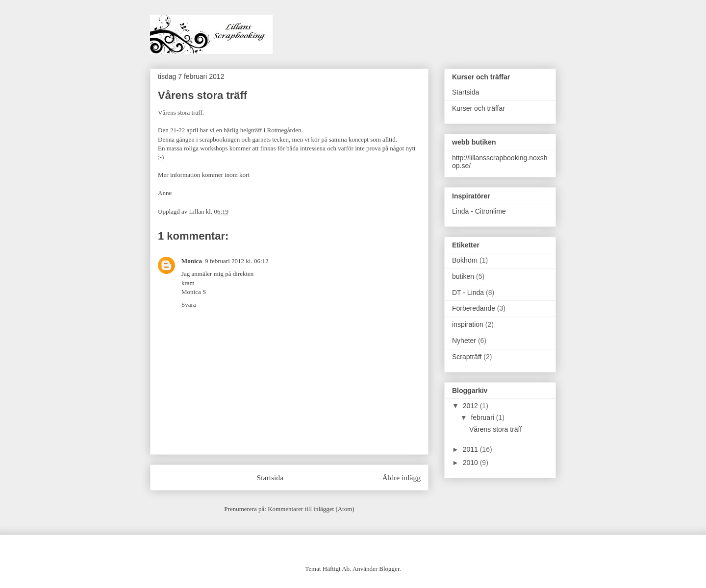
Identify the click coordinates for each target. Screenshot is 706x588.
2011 (471, 449)
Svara (189, 305)
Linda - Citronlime (479, 211)
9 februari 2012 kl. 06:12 (237, 261)
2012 (471, 406)
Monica (192, 261)
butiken (463, 276)
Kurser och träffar (479, 108)
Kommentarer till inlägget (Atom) (311, 509)
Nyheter (464, 341)
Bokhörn (465, 260)
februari (483, 417)
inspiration (468, 324)
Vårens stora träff (495, 429)
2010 (471, 463)
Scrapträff (467, 357)
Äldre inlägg (402, 478)
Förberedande (474, 308)
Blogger (389, 569)
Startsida (270, 478)
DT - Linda (468, 293)
